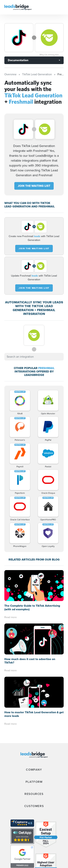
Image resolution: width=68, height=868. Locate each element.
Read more (11, 586)
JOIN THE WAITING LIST (34, 186)
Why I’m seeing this (49, 55)
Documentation (18, 60)
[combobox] (34, 357)
